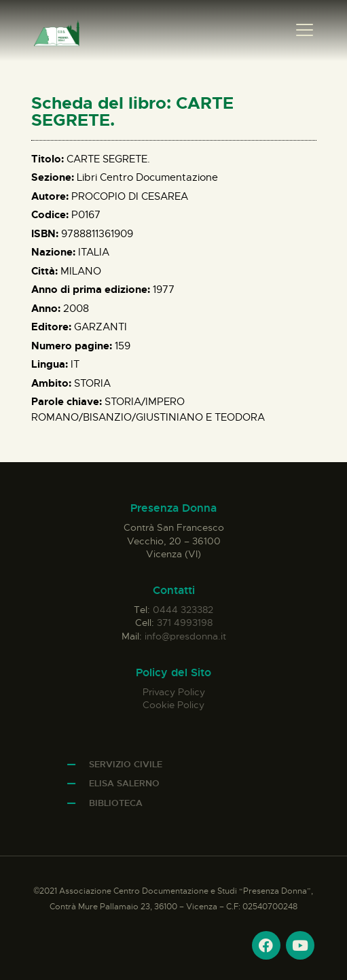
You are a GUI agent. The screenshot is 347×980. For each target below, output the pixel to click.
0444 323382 (183, 610)
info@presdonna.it (185, 636)
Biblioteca (116, 803)
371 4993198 (185, 623)
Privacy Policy (174, 692)
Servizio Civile (126, 764)
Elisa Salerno (124, 783)
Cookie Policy (173, 705)
